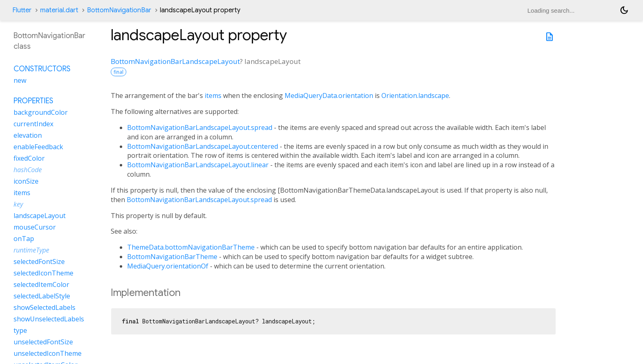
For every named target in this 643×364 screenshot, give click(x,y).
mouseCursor (35, 227)
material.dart (59, 10)
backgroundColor (41, 112)
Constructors (42, 69)
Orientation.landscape (415, 96)
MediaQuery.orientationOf (168, 266)
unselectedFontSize (43, 342)
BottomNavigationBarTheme (172, 257)
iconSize (26, 181)
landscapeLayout (40, 216)
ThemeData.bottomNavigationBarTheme (191, 247)
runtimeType (31, 250)
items (213, 96)
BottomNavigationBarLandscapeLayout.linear (198, 165)
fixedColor (29, 158)
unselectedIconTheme (48, 353)
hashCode (28, 170)
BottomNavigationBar (119, 10)
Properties (33, 101)
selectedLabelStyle (42, 296)
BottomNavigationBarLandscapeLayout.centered (203, 146)
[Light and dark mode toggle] (624, 10)
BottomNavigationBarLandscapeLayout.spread (200, 127)
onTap (24, 239)
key (18, 204)
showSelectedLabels (44, 307)
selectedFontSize (39, 262)
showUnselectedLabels (49, 319)
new (20, 80)
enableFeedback (38, 147)
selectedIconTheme (43, 273)
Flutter (22, 10)
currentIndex (33, 124)
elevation (28, 135)
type (20, 330)
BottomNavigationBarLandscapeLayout (175, 61)
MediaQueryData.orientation (329, 96)
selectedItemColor (41, 284)
